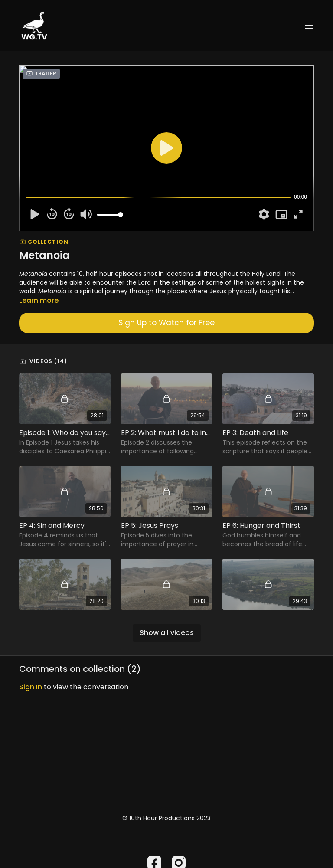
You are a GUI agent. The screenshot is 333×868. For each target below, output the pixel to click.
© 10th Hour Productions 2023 (166, 818)
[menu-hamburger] (309, 26)
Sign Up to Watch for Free (166, 323)
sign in (31, 687)
